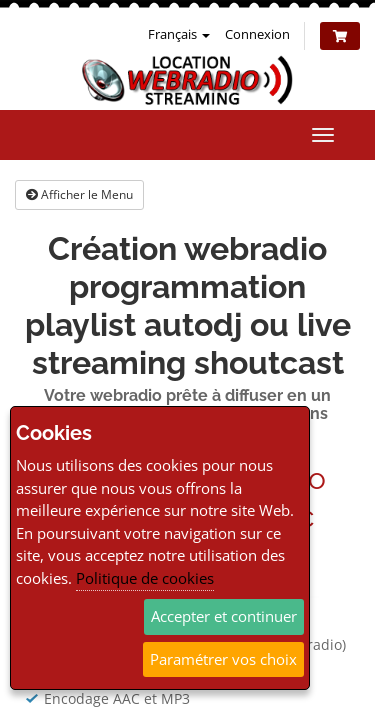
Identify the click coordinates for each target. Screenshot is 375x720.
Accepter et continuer (224, 616)
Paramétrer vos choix (223, 659)
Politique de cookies (145, 578)
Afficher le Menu (79, 194)
